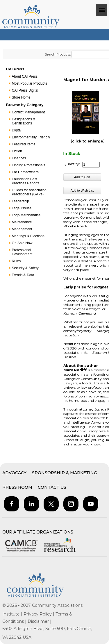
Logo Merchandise (26, 215)
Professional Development (22, 252)
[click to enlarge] (88, 141)
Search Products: (58, 54)
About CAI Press (25, 76)
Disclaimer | (40, 621)
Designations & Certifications (24, 121)
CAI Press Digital (25, 90)
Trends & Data (23, 275)
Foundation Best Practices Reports (26, 181)
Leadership (20, 201)
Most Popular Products (30, 83)
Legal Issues (22, 208)
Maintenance (22, 222)
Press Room (17, 487)
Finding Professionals (29, 165)
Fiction (17, 151)
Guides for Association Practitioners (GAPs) (29, 192)
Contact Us (52, 487)
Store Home (21, 97)
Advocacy (14, 473)
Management (22, 229)
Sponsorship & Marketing (65, 473)
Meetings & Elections (28, 236)
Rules (16, 261)
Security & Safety (25, 268)
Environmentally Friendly (31, 137)
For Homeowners (25, 172)
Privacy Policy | (40, 614)
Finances (19, 158)
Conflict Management (28, 112)
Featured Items (24, 144)
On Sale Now (22, 243)
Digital (17, 130)
